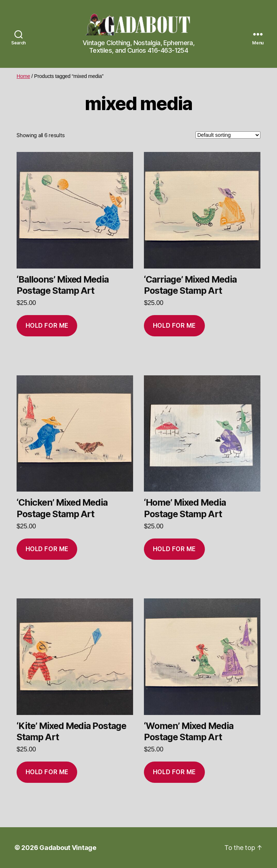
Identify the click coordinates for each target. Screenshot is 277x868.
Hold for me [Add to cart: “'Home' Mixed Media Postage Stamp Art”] (174, 549)
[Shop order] (228, 135)
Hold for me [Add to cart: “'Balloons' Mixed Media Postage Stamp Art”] (47, 326)
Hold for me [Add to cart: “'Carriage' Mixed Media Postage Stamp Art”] (174, 326)
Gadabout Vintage (68, 848)
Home (23, 76)
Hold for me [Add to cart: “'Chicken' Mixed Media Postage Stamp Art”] (47, 549)
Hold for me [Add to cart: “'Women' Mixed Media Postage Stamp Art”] (174, 772)
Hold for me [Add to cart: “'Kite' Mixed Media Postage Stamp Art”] (47, 772)
